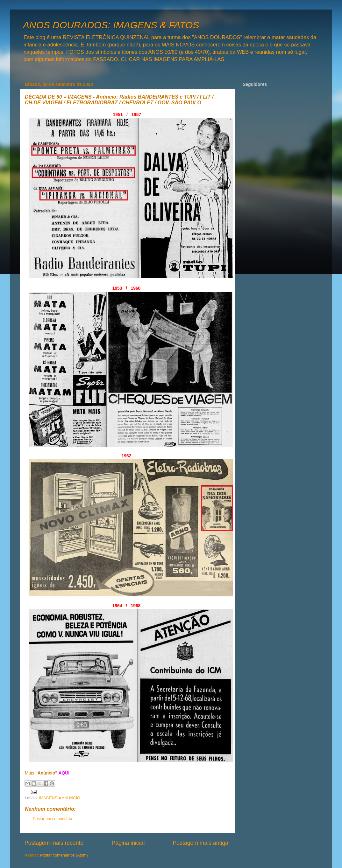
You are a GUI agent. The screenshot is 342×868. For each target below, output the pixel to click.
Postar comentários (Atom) (64, 855)
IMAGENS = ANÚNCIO (60, 798)
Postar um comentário (52, 819)
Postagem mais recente (54, 843)
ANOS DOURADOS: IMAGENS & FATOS (111, 25)
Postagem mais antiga (201, 843)
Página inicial (128, 843)
